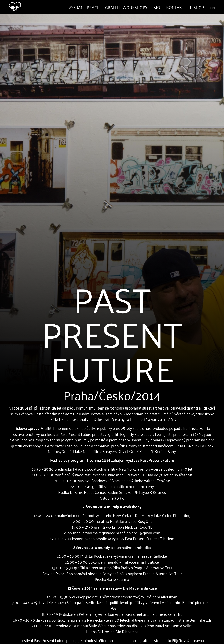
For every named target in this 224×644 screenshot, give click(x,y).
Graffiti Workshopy (126, 7)
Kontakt (175, 7)
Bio (157, 7)
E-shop (197, 7)
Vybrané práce (84, 7)
